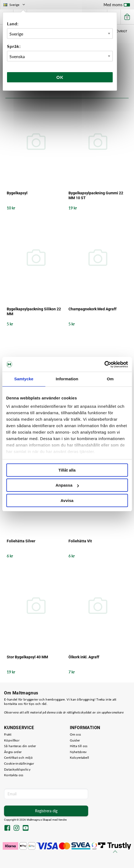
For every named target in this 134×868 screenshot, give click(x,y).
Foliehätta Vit (80, 541)
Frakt (8, 734)
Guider (75, 740)
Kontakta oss (14, 775)
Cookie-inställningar (19, 763)
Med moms (117, 6)
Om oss (75, 734)
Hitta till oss (79, 746)
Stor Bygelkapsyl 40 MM (27, 657)
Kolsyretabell (80, 758)
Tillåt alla (67, 470)
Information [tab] (67, 379)
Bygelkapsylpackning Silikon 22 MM (34, 311)
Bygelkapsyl (17, 193)
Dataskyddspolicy (17, 769)
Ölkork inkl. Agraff (84, 657)
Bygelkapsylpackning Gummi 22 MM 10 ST (96, 195)
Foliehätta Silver (21, 541)
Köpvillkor (12, 740)
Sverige (15, 5)
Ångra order (13, 752)
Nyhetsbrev (78, 752)
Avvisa (67, 500)
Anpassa (67, 485)
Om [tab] (110, 379)
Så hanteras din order (20, 746)
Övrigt (122, 31)
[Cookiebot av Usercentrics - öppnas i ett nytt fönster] (104, 364)
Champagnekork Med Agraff (92, 309)
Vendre (63, 820)
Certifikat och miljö (18, 758)
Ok (60, 77)
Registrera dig (46, 811)
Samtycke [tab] (24, 379)
